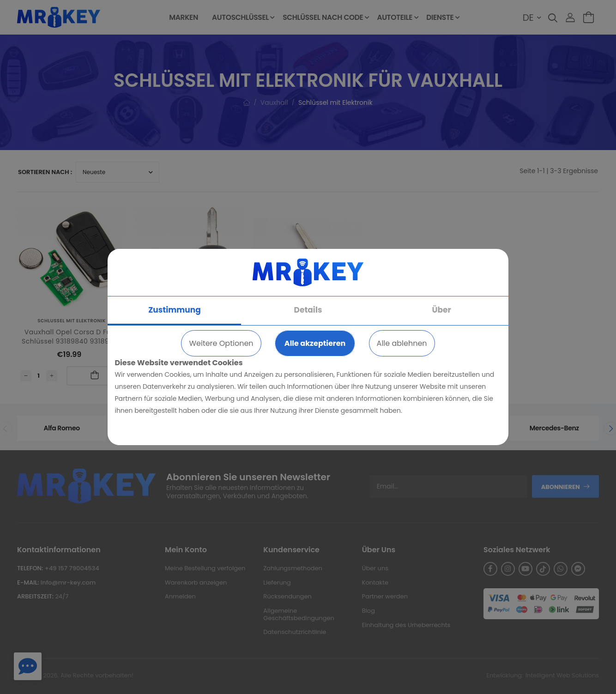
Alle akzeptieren (315, 343)
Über (441, 310)
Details (308, 310)
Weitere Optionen (221, 343)
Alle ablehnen (402, 343)
